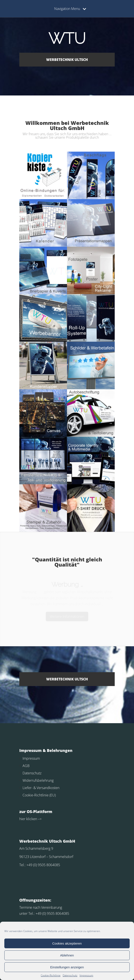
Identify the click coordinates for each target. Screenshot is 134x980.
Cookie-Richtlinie (51, 975)
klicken (31, 819)
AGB (26, 766)
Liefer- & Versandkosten (41, 788)
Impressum (86, 975)
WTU (67, 38)
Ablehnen (67, 955)
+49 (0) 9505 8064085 (43, 865)
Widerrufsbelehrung (38, 780)
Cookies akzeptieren (67, 943)
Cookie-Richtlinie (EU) (39, 795)
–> (39, 819)
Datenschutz (70, 975)
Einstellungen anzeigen (67, 967)
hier (22, 819)
